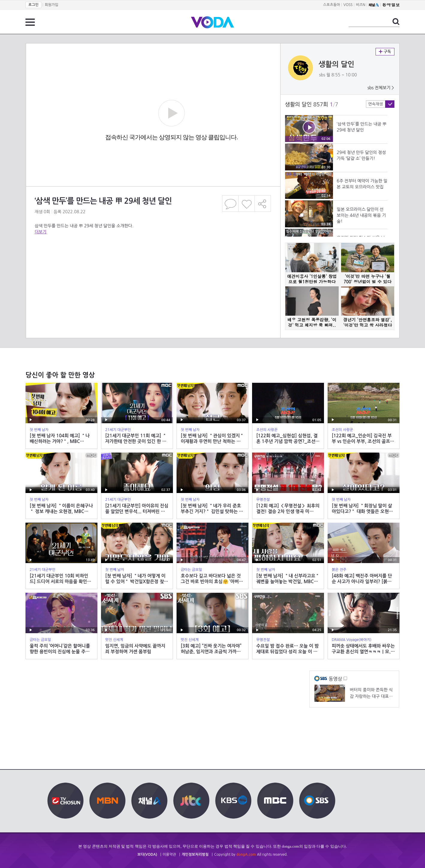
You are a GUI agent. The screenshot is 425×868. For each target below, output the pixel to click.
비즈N (361, 5)
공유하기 (263, 204)
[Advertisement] (153, 259)
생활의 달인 (337, 64)
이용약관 (169, 855)
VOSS (348, 5)
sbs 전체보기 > (381, 88)
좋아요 (247, 204)
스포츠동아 (331, 5)
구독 (385, 52)
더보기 (41, 232)
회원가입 (51, 5)
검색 (396, 22)
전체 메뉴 (30, 22)
